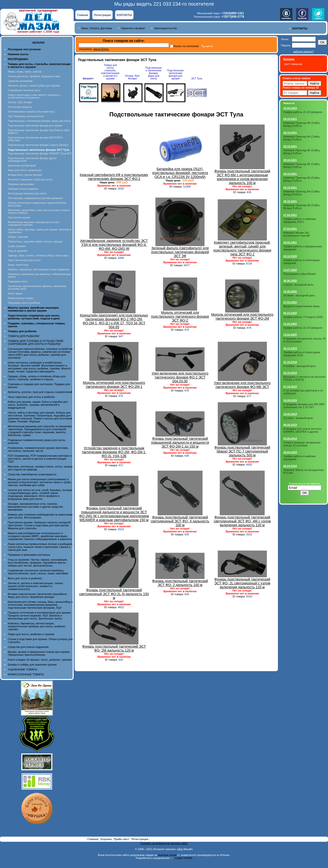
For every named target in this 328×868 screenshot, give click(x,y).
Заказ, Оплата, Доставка (96, 28)
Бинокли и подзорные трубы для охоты (30, 180)
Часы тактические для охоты (24, 260)
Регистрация (102, 15)
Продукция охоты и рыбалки (24, 303)
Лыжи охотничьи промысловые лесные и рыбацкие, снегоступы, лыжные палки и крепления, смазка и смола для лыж (40, 547)
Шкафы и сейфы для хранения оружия (32, 665)
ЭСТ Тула (197, 79)
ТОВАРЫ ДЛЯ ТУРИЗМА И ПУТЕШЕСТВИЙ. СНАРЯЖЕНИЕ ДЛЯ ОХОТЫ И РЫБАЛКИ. (36, 342)
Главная (83, 15)
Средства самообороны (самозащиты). (32, 474)
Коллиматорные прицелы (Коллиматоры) (31, 112)
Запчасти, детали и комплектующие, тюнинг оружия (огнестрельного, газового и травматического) (35, 586)
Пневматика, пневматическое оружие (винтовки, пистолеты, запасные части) (38, 449)
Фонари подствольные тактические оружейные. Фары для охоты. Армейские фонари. (38, 595)
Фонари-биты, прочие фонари (25, 175)
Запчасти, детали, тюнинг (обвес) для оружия (34, 86)
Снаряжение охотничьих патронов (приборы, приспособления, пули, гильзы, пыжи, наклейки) (38, 572)
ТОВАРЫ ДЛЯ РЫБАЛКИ (24, 336)
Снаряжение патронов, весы (24, 90)
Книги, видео (15, 294)
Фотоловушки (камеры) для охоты (27, 194)
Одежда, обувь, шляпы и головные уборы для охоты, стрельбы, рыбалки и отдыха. (37, 378)
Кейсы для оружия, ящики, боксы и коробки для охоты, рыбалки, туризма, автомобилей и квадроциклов (38, 405)
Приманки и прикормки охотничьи (29, 555)
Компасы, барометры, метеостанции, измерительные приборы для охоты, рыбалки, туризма (37, 626)
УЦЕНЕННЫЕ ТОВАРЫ (23, 669)
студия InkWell (183, 858)
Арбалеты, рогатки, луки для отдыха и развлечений (40, 392)
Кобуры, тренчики (18, 237)
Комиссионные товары (21, 298)
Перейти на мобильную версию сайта (164, 843)
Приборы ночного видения (23, 189)
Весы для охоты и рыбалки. (25, 578)
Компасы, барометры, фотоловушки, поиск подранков (39, 270)
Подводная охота (18, 282)
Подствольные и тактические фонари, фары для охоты (39, 121)
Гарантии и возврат (133, 28)
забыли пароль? (303, 51)
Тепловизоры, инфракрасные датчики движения (35, 198)
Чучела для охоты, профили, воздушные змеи (34, 76)
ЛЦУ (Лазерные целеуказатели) (26, 116)
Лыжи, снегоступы (18, 265)
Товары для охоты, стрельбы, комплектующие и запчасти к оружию (110, 72)
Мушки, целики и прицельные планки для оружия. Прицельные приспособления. (39, 653)
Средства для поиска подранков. (28, 647)
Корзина (107, 839)
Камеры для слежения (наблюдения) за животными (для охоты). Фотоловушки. (40, 516)
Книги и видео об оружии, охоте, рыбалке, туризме (40, 660)
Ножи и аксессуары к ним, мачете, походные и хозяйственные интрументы (34, 96)
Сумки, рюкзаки (17, 246)
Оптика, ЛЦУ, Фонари (20, 102)
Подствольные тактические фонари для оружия (35, 126)
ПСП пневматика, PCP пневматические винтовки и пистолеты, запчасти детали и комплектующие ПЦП (40, 459)
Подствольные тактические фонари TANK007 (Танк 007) (40, 154)
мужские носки (167, 855)
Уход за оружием (18, 251)
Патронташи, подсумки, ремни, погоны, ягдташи (35, 242)
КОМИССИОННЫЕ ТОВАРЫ (26, 674)
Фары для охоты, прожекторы (25, 170)
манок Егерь (101, 49)
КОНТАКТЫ (124, 15)
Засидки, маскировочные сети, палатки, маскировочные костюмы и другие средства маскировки (35, 507)
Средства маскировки (20, 81)
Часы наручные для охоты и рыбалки (31, 397)
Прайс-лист (122, 839)
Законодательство (165, 28)
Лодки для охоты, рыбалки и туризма (31, 634)
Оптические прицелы (20, 107)
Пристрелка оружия (19, 218)
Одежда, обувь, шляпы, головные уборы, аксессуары (38, 256)
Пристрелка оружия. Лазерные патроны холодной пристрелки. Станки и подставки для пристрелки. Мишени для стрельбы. (39, 525)
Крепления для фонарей (22, 166)
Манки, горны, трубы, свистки (25, 72)
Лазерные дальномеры (21, 184)
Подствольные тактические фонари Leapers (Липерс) (38, 145)
